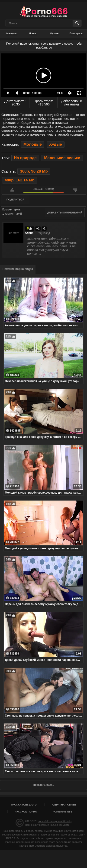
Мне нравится (12, 190)
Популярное (76, 34)
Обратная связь (64, 805)
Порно (29, 825)
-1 (44, 229)
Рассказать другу (24, 805)
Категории (11, 34)
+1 (38, 229)
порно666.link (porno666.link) (55, 821)
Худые (56, 144)
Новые (33, 34)
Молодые (33, 144)
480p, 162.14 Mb (20, 180)
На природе (25, 158)
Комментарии (11, 210)
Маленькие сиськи (62, 158)
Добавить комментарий (65, 213)
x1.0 (60, 93)
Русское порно (26, 812)
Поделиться (15, 200)
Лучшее (54, 34)
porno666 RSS (62, 812)
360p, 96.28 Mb (34, 171)
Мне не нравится (75, 190)
